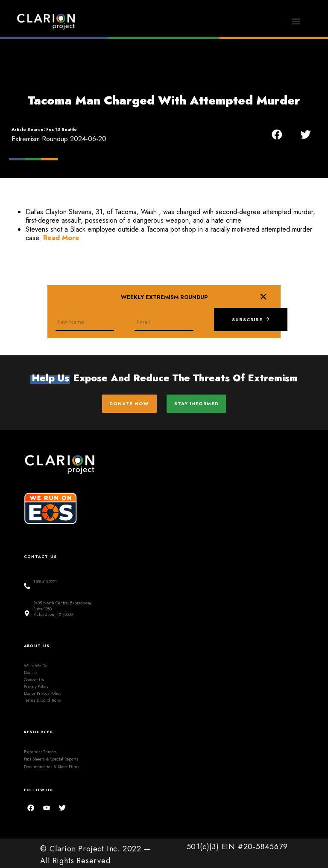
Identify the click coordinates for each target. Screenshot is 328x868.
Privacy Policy (36, 683)
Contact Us (34, 676)
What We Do (36, 662)
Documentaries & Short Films (52, 763)
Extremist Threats (40, 748)
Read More (61, 238)
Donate (30, 669)
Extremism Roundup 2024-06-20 (59, 139)
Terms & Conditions (42, 697)
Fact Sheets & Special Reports (51, 756)
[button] (296, 22)
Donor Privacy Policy (42, 690)
